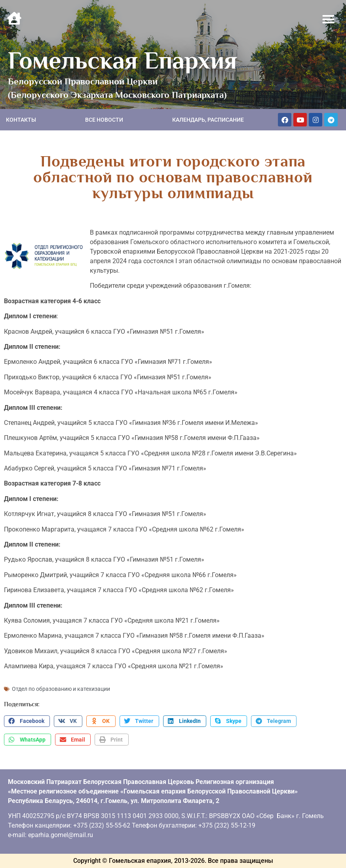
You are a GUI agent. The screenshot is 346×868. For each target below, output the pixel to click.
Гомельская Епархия (123, 60)
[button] (329, 19)
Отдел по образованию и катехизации (61, 689)
